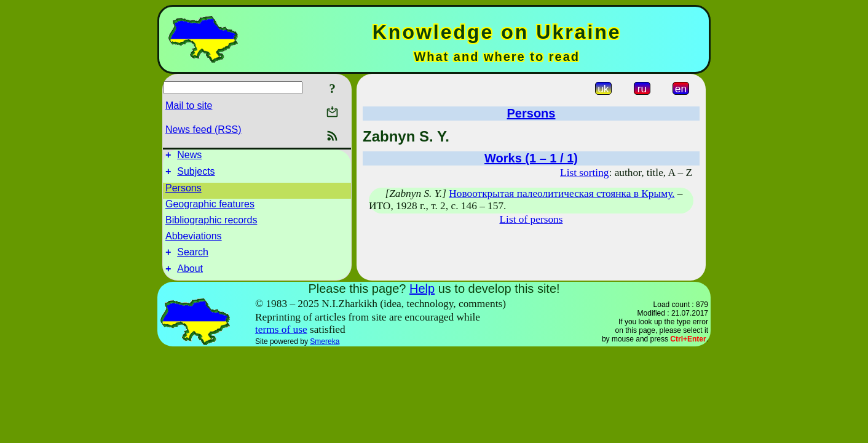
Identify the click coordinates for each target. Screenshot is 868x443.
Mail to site (189, 106)
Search (193, 257)
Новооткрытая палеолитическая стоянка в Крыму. (562, 194)
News (189, 157)
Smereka (325, 349)
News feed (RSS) (203, 130)
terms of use (281, 337)
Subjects (196, 175)
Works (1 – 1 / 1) (531, 158)
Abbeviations (194, 240)
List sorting (584, 173)
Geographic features (210, 208)
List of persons (531, 219)
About (190, 276)
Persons (183, 192)
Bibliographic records (211, 224)
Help (422, 296)
